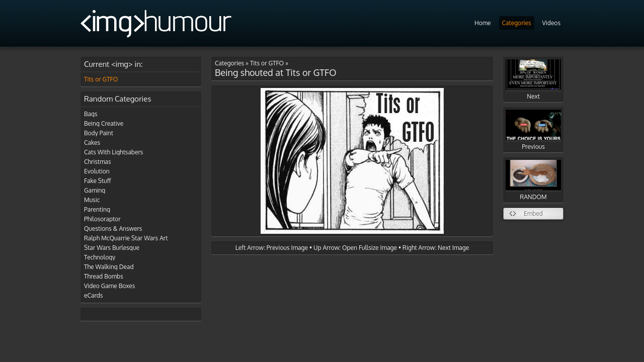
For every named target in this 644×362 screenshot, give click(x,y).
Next (533, 80)
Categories (517, 23)
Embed (533, 213)
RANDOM (533, 180)
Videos (551, 23)
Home (483, 23)
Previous (533, 130)
